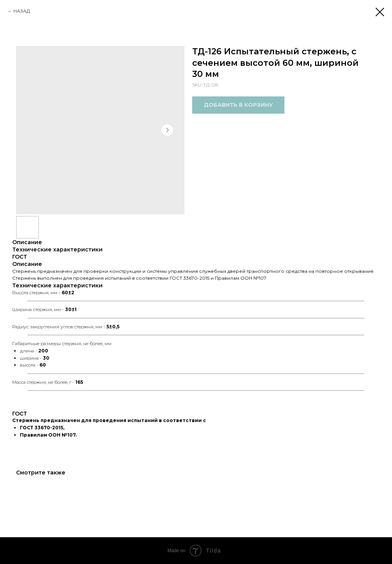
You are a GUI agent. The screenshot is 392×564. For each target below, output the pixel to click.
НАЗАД (22, 11)
